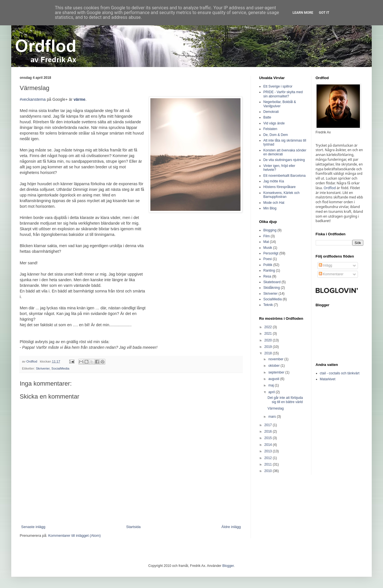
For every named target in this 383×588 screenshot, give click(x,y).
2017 (269, 425)
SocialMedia (61, 368)
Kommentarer (331, 274)
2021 (269, 334)
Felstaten (270, 129)
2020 (269, 340)
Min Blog (270, 208)
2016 (269, 432)
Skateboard (272, 282)
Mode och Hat (274, 203)
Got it (324, 13)
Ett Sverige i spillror (278, 86)
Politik (268, 265)
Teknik (268, 305)
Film (267, 236)
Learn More (303, 13)
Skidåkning (272, 288)
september (277, 372)
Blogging (270, 230)
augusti (274, 379)
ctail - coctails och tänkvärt (340, 373)
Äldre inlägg (231, 527)
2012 (269, 458)
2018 (269, 353)
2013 (269, 451)
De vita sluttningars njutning (284, 160)
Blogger (228, 566)
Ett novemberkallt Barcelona (284, 176)
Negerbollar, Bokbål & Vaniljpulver (280, 104)
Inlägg (326, 265)
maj (272, 385)
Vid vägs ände (274, 123)
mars (273, 417)
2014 (269, 445)
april (272, 392)
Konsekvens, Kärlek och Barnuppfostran (281, 195)
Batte (267, 117)
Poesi (268, 259)
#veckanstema (33, 99)
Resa (267, 276)
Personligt (271, 253)
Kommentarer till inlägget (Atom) (74, 536)
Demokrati (271, 112)
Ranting (269, 270)
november (276, 359)
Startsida (133, 527)
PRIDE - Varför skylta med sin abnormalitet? (283, 94)
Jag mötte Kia (274, 181)
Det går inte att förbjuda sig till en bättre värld (285, 400)
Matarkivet (328, 379)
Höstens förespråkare (280, 187)
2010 (269, 471)
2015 (269, 438)
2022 (269, 327)
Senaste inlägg (33, 527)
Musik (268, 248)
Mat (266, 242)
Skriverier (43, 368)
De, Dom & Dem (276, 135)
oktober (274, 366)
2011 (269, 464)
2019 (269, 347)
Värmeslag (276, 408)
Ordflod (330, 188)
